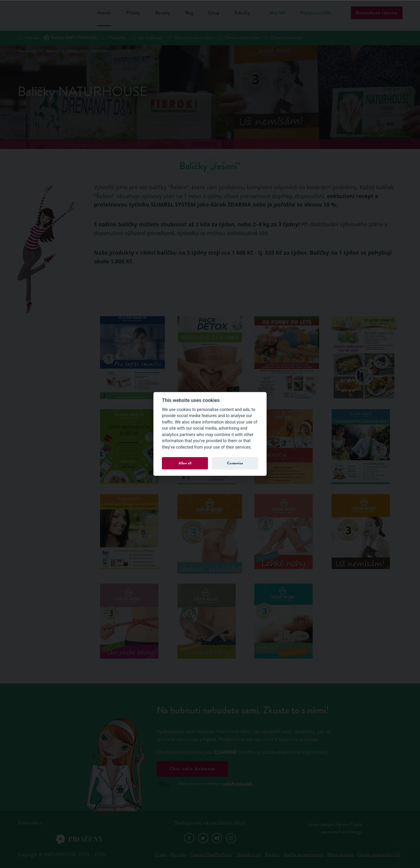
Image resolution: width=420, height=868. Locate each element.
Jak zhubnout (147, 38)
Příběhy (133, 13)
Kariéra (272, 854)
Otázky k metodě (283, 38)
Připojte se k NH (315, 13)
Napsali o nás (249, 854)
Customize (235, 463)
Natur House (50, 14)
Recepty (162, 13)
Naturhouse (27, 51)
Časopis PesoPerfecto (211, 854)
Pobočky (242, 13)
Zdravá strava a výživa (190, 38)
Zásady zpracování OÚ (379, 854)
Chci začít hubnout (192, 769)
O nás (160, 854)
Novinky (178, 854)
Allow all (185, 463)
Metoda (104, 13)
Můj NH (278, 13)
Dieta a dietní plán (238, 38)
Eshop (214, 13)
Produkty (114, 38)
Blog (189, 13)
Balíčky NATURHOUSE (70, 38)
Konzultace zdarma (377, 13)
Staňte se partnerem (303, 854)
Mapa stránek (340, 854)
